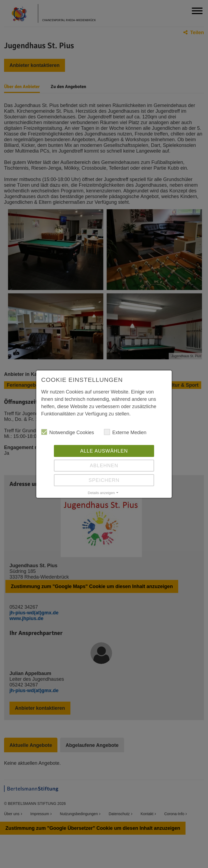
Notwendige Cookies (68, 432)
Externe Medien (125, 432)
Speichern (104, 480)
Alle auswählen (104, 451)
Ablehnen (104, 466)
